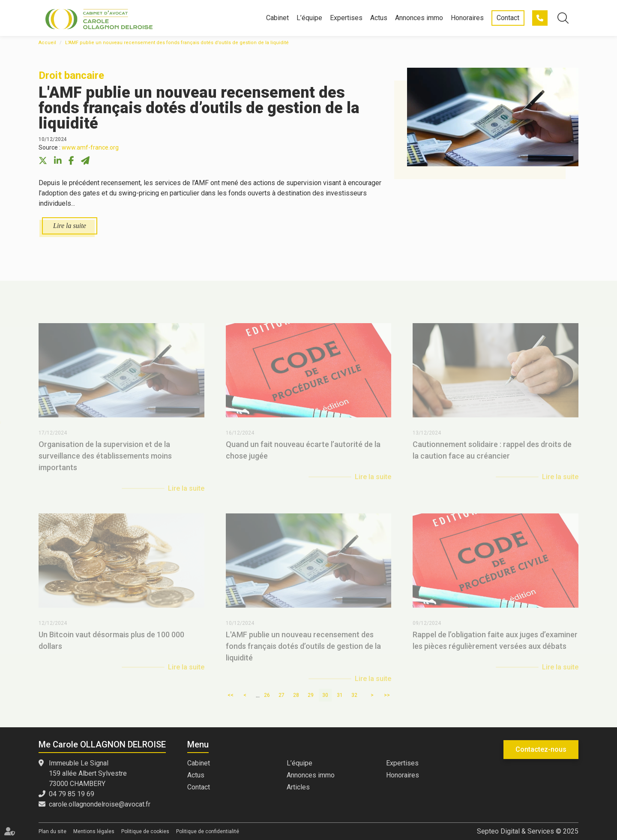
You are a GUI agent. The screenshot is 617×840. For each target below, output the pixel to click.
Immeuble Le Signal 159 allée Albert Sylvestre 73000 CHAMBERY (88, 773)
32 (354, 695)
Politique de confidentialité (208, 831)
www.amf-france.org (90, 147)
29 (311, 695)
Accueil (47, 43)
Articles (298, 787)
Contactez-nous (541, 749)
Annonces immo (419, 18)
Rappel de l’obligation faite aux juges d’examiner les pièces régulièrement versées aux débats (495, 648)
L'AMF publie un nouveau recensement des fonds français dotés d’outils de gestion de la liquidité (177, 43)
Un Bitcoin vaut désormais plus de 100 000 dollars (111, 648)
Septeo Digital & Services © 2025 (528, 831)
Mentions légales (94, 831)
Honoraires (467, 18)
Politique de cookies (145, 831)
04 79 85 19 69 (540, 18)
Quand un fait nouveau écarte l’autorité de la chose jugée (303, 458)
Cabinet (277, 18)
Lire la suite (70, 226)
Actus (379, 18)
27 (282, 695)
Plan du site (52, 831)
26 (267, 695)
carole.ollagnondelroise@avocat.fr (100, 804)
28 (296, 695)
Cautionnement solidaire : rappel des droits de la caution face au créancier (492, 458)
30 (325, 695)
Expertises (346, 18)
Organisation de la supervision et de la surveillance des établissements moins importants (105, 463)
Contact (508, 18)
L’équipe (309, 18)
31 (340, 695)
